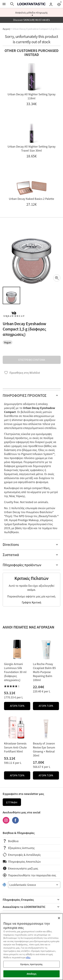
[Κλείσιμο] (59, 918)
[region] (32, 947)
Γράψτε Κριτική (31, 602)
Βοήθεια (11, 841)
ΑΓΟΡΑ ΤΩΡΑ (20, 707)
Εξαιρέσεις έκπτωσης (19, 848)
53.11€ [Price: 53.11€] (10, 693)
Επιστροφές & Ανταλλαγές (22, 855)
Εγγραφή (12, 802)
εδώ (28, 957)
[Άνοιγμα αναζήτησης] (12, 4)
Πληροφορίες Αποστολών (22, 861)
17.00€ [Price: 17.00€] (39, 762)
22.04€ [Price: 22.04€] (39, 687)
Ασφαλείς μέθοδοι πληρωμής (32, 13)
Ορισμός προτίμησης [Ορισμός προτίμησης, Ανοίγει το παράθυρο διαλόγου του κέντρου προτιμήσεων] (31, 964)
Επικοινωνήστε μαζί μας (20, 868)
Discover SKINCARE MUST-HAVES (32, 20)
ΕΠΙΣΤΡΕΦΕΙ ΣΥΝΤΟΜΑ (32, 360)
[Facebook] (15, 822)
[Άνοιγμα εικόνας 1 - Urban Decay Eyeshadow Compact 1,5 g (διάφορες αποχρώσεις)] (11, 295)
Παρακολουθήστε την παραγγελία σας (29, 875)
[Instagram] (6, 822)
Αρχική (6, 29)
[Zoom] (57, 278)
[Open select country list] (34, 885)
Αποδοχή (32, 974)
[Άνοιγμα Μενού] (4, 4)
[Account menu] (51, 4)
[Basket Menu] (59, 4)
